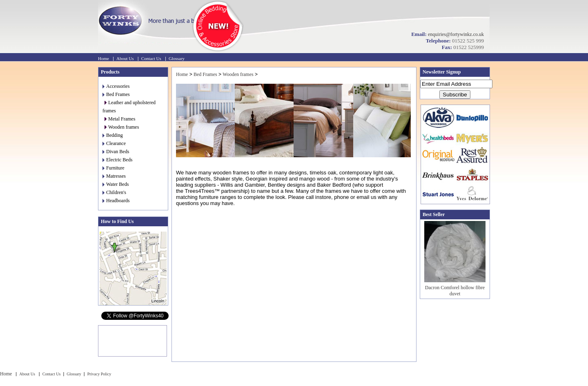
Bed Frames (116, 94)
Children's (114, 192)
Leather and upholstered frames (129, 107)
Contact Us (151, 58)
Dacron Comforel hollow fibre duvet (455, 291)
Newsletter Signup (442, 72)
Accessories (116, 86)
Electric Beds (117, 160)
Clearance (114, 143)
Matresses (114, 176)
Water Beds (116, 184)
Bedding (113, 135)
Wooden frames (122, 127)
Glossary (177, 58)
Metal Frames (120, 119)
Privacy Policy (99, 374)
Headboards (116, 201)
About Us (125, 58)
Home (104, 58)
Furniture (114, 168)
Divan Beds (116, 152)
